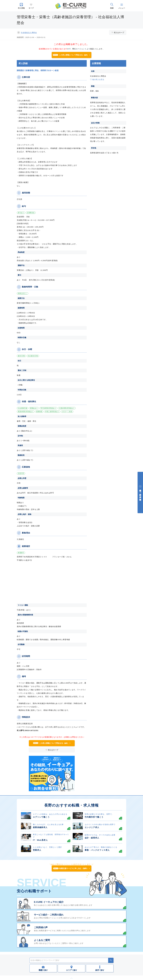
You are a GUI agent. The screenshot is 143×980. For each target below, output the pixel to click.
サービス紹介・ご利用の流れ (49, 915)
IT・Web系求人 (40, 840)
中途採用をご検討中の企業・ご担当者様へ (140, 494)
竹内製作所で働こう (94, 817)
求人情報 (21, 8)
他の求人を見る (98, 79)
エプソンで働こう (41, 817)
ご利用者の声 (41, 927)
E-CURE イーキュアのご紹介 (49, 902)
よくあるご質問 (42, 940)
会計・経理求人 (92, 838)
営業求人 (37, 850)
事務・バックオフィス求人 (97, 850)
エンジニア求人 (92, 827)
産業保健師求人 (40, 827)
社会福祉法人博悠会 (29, 33)
